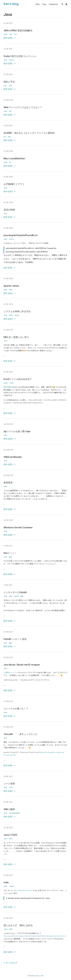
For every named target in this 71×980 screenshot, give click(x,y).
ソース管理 (9, 784)
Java (5, 34)
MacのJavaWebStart (14, 159)
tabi (42, 976)
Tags (44, 4)
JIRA (11, 34)
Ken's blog (11, 4)
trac (11, 788)
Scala (11, 60)
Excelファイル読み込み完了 (18, 379)
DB (5, 137)
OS (10, 162)
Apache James (11, 286)
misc (11, 290)
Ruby (11, 315)
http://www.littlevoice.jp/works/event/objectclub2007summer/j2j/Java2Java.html (34, 936)
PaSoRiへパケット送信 (15, 639)
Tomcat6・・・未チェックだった (21, 734)
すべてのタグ (11, 963)
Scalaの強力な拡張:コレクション (20, 56)
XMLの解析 (9, 809)
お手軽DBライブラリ (14, 184)
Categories (53, 4)
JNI (42, 675)
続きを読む (10, 38)
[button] (62, 4)
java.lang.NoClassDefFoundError (21, 235)
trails (6, 882)
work (17, 315)
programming (15, 813)
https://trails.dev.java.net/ (23, 890)
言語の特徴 (9, 210)
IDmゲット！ (10, 553)
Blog (38, 4)
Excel (6, 383)
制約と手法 (9, 82)
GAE (5, 86)
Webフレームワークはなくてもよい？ (23, 107)
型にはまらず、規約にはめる (18, 925)
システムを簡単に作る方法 (17, 311)
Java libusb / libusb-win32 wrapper (22, 665)
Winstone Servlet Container (18, 527)
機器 (10, 557)
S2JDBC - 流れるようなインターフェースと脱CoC (29, 133)
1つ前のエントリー (11, 673)
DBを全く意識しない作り (16, 337)
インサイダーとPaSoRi (15, 592)
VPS (15, 34)
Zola (38, 976)
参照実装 (8, 483)
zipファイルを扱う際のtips (17, 431)
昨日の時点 (8, 387)
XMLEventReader (13, 457)
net (11, 111)
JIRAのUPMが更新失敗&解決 (18, 31)
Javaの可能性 (11, 835)
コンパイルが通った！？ (16, 709)
